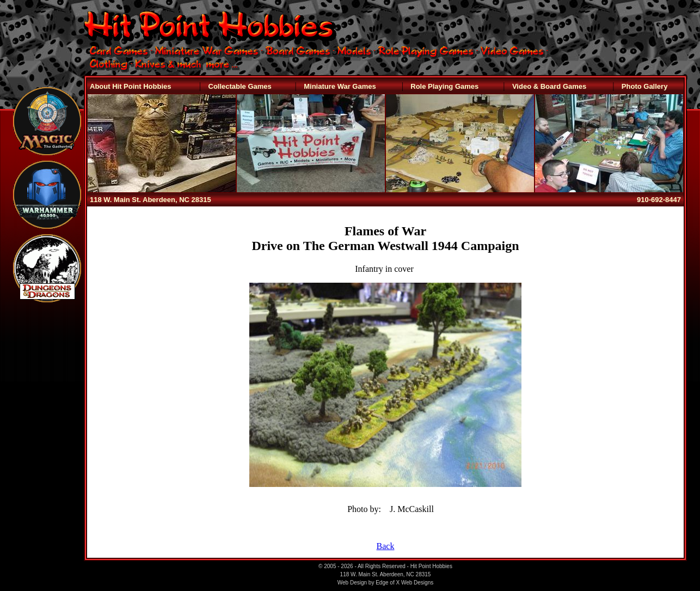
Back (386, 546)
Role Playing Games (444, 86)
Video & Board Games (549, 86)
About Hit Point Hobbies (130, 86)
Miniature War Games (340, 86)
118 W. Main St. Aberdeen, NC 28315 (151, 200)
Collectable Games (240, 86)
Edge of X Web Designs (404, 583)
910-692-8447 (659, 200)
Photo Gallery (645, 86)
